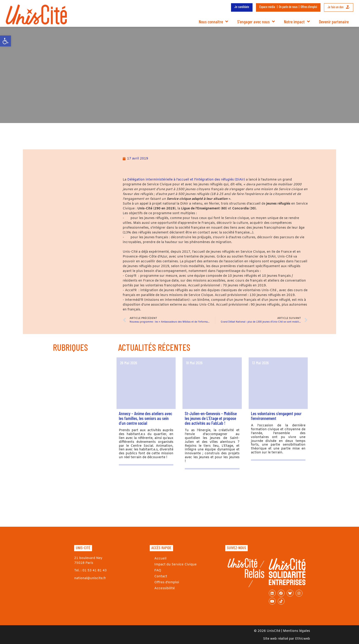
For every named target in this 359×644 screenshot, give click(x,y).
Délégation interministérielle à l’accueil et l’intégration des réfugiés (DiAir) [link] (186, 180)
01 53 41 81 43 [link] (95, 571)
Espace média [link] (267, 7)
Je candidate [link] (242, 7)
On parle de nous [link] (288, 7)
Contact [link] (161, 577)
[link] (5, 41)
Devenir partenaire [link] (334, 22)
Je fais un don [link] (339, 7)
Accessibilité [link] (164, 588)
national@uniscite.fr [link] (90, 578)
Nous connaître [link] (213, 22)
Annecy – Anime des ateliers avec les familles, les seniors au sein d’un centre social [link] (146, 418)
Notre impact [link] (297, 22)
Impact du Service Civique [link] (175, 565)
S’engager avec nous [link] (256, 22)
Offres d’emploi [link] (309, 7)
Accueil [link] (160, 559)
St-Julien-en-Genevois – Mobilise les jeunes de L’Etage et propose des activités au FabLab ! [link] (211, 418)
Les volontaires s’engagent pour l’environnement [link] (276, 416)
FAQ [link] (158, 571)
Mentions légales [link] (296, 631)
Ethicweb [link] (303, 639)
